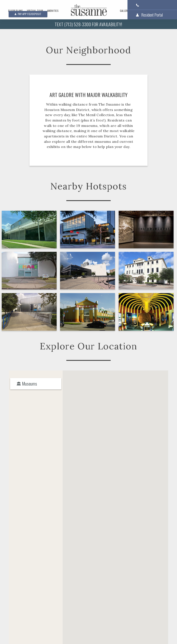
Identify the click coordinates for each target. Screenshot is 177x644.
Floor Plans (16, 11)
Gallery (125, 11)
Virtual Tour (35, 11)
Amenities (53, 11)
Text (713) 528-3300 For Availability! (88, 24)
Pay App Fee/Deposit (28, 14)
